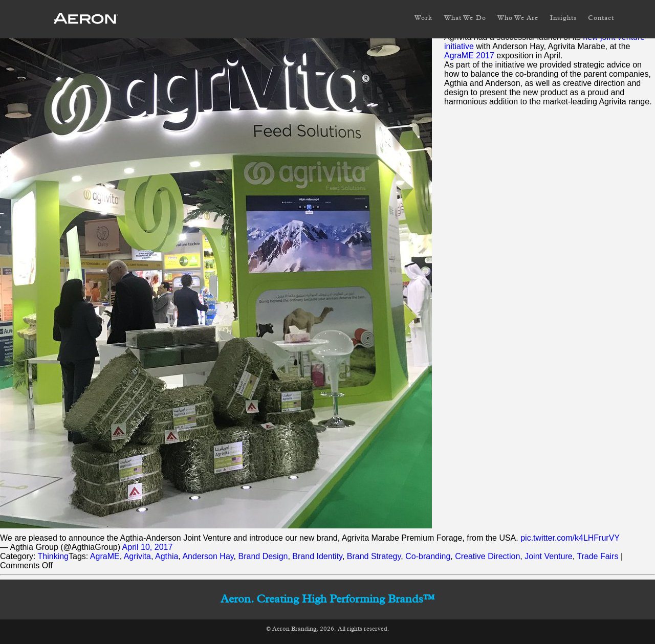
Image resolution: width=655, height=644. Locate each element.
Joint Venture (548, 556)
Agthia (167, 556)
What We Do (465, 18)
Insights (563, 18)
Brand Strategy (374, 556)
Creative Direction (487, 556)
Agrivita (137, 556)
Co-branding (428, 556)
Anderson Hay (208, 556)
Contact (601, 18)
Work (423, 18)
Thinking (53, 556)
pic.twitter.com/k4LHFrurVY (570, 538)
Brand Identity (317, 556)
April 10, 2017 (148, 547)
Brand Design (263, 556)
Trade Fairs (597, 556)
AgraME (105, 556)
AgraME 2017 (469, 55)
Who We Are (518, 18)
